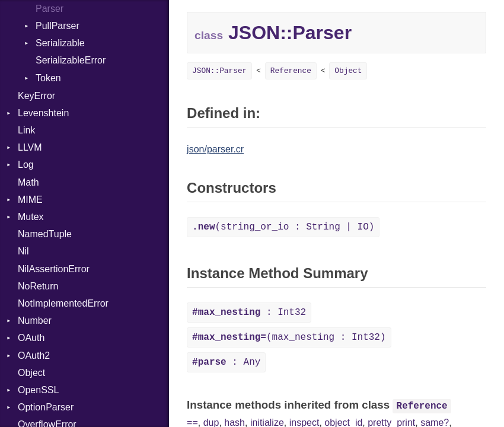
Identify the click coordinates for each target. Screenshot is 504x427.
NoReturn (38, 286)
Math (28, 182)
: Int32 (249, 313)
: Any (226, 362)
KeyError (36, 96)
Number (35, 321)
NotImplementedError (63, 303)
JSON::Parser (219, 71)
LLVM (30, 147)
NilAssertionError (54, 269)
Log (26, 165)
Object (31, 373)
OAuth (31, 338)
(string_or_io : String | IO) (283, 227)
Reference (291, 71)
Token (48, 78)
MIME (30, 200)
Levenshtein (43, 113)
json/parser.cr (215, 149)
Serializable (60, 43)
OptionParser (46, 407)
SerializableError (71, 60)
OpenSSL (38, 390)
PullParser (58, 26)
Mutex (31, 217)
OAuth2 (34, 356)
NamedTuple (45, 234)
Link (26, 130)
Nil (23, 251)
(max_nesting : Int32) (289, 337)
